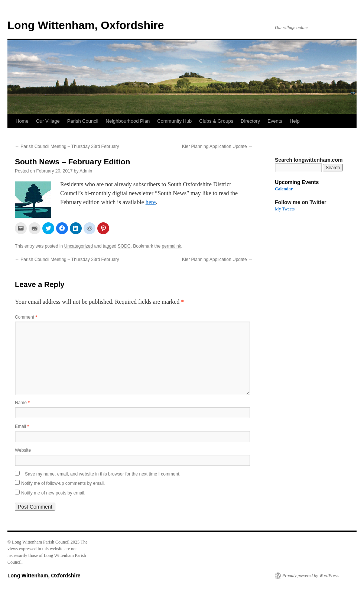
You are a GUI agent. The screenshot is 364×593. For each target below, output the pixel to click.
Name (22, 403)
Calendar (284, 189)
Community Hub (174, 121)
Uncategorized (79, 246)
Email (22, 426)
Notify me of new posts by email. (53, 493)
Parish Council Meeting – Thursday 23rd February (67, 146)
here (151, 202)
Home (22, 121)
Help (295, 121)
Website (23, 450)
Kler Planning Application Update (217, 146)
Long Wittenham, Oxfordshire (86, 25)
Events (275, 121)
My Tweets (285, 209)
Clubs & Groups (216, 121)
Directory (250, 121)
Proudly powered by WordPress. (311, 576)
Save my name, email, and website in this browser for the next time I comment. (103, 474)
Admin (86, 171)
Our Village (48, 121)
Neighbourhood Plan (128, 121)
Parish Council (83, 121)
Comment (26, 317)
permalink (172, 246)
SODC (124, 246)
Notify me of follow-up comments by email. (63, 483)
